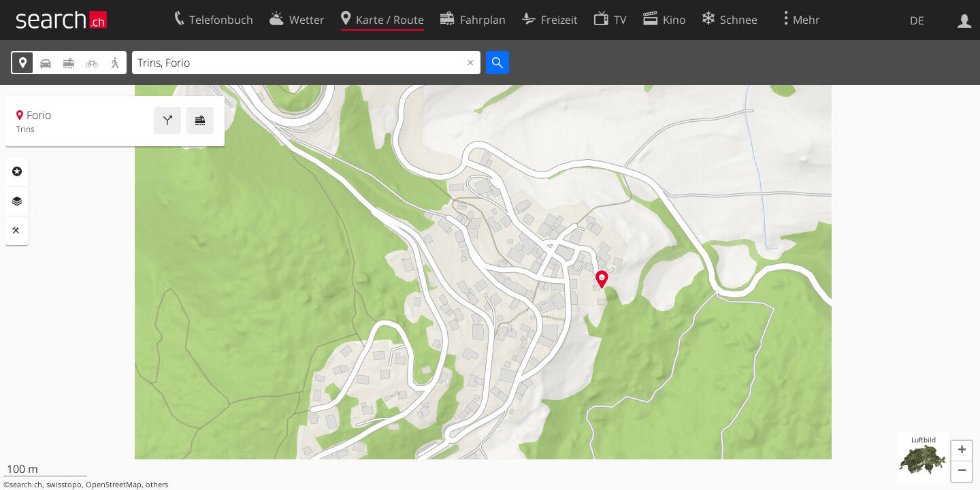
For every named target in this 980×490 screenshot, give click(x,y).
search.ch (26, 485)
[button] (962, 451)
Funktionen (17, 231)
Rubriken (17, 171)
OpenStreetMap (114, 485)
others (157, 485)
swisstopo (64, 485)
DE (917, 20)
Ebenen (17, 201)
